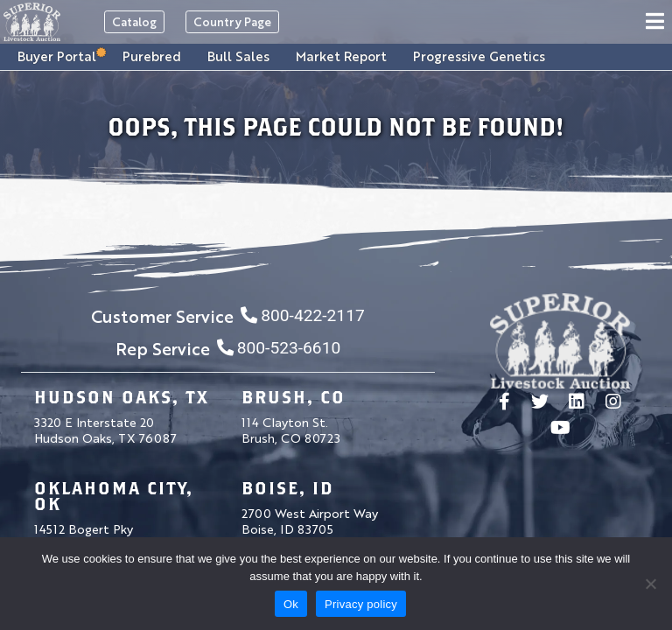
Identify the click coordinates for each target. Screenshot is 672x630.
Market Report (341, 56)
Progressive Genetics (479, 56)
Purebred (152, 56)
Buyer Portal (57, 55)
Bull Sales (238, 56)
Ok (291, 604)
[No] (650, 584)
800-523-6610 (279, 348)
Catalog (134, 21)
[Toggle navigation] (658, 22)
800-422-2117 (302, 315)
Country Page (232, 21)
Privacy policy (361, 604)
